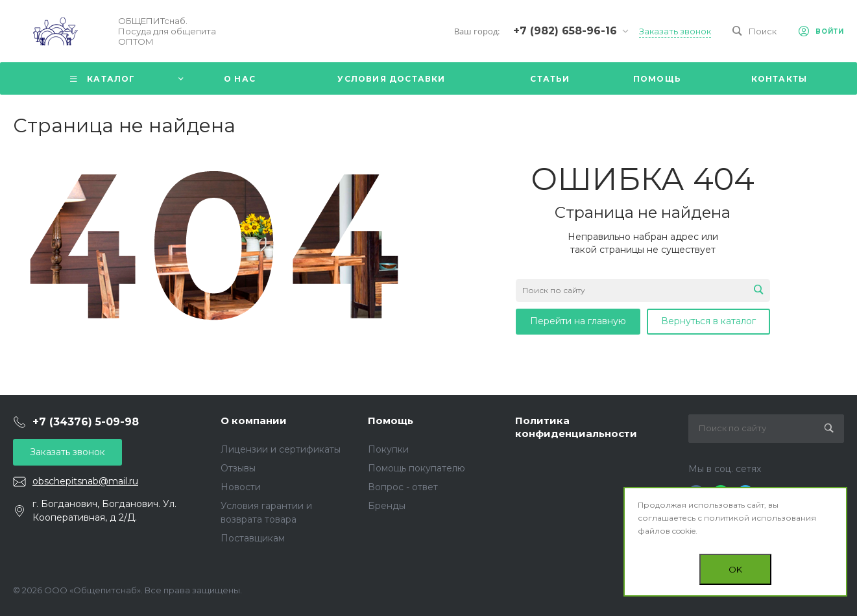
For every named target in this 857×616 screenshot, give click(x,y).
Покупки (388, 449)
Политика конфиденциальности (576, 427)
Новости (241, 487)
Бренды (387, 506)
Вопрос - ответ (403, 487)
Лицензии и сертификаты (281, 449)
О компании (254, 421)
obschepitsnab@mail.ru (85, 481)
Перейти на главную (578, 321)
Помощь (391, 421)
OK (735, 569)
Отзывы (238, 468)
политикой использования (760, 518)
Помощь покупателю (416, 468)
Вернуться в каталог (708, 321)
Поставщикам (253, 538)
